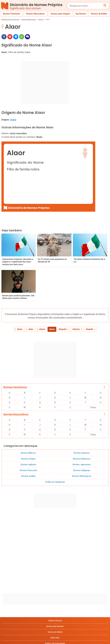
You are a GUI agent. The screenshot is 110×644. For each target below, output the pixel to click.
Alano (42, 292)
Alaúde (89, 292)
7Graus (18, 640)
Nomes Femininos (15, 350)
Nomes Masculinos (29, 19)
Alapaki (63, 292)
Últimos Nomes (55, 584)
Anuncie (55, 612)
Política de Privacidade (55, 606)
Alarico (76, 292)
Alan (31, 292)
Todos (93, 370)
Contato (55, 624)
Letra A (41, 19)
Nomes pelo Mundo (55, 589)
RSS (55, 629)
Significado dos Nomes (10, 19)
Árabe (13, 120)
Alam (20, 292)
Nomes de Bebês (55, 595)
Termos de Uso (55, 618)
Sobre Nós (55, 601)
